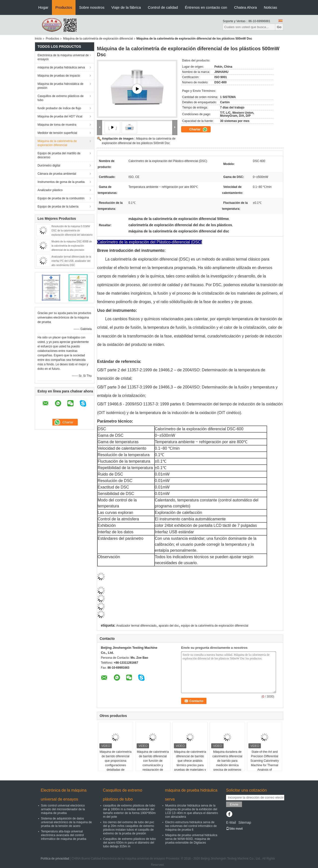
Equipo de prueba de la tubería (58, 207)
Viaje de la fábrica (126, 7)
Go (279, 27)
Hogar (43, 7)
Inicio (38, 39)
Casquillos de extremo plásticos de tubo (60, 98)
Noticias (270, 7)
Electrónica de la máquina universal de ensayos (63, 57)
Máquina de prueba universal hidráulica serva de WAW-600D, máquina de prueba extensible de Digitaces (191, 839)
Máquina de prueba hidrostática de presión (60, 86)
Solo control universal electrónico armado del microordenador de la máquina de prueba (63, 809)
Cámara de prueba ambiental (57, 174)
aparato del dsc (169, 626)
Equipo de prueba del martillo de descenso (59, 155)
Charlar (198, 129)
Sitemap (245, 822)
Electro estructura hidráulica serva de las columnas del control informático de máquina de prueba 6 (191, 826)
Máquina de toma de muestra (57, 125)
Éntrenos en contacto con (206, 7)
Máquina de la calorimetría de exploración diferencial (98, 39)
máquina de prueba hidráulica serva (61, 67)
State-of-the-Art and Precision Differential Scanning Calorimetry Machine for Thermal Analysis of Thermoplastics (265, 763)
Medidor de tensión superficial (57, 133)
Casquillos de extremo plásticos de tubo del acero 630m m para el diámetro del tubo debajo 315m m (129, 843)
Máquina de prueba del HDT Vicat (60, 116)
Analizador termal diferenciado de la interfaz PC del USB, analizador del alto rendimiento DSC (71, 261)
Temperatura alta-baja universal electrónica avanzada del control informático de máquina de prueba (64, 835)
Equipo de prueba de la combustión (61, 198)
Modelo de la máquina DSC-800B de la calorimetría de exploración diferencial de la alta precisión (72, 246)
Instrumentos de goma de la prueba (61, 182)
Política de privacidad (55, 859)
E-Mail (231, 822)
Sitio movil (234, 829)
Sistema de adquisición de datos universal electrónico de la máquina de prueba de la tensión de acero (66, 822)
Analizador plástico (50, 190)
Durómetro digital (49, 165)
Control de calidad (163, 7)
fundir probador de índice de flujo (59, 108)
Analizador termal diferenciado (136, 626)
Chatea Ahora (245, 7)
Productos (64, 7)
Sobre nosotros (92, 7)
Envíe (234, 804)
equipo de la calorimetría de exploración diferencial (215, 626)
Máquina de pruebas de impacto (59, 76)
